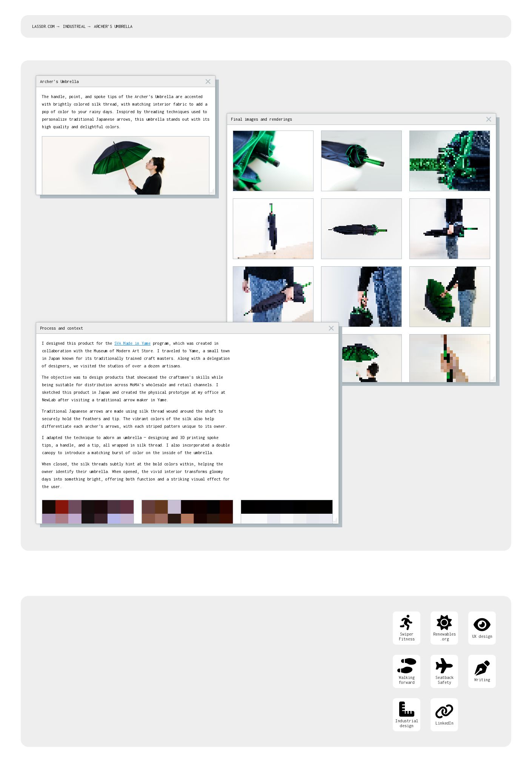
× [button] (208, 81)
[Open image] (273, 161)
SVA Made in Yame (132, 343)
